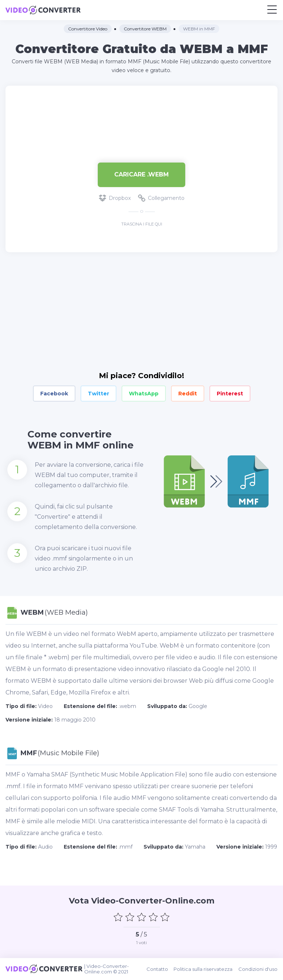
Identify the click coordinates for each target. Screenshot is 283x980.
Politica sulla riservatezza (203, 969)
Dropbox (115, 198)
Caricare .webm (141, 174)
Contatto (158, 969)
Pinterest (230, 394)
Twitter (98, 394)
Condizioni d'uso (258, 969)
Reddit (188, 394)
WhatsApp (144, 394)
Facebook (54, 394)
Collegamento (161, 198)
